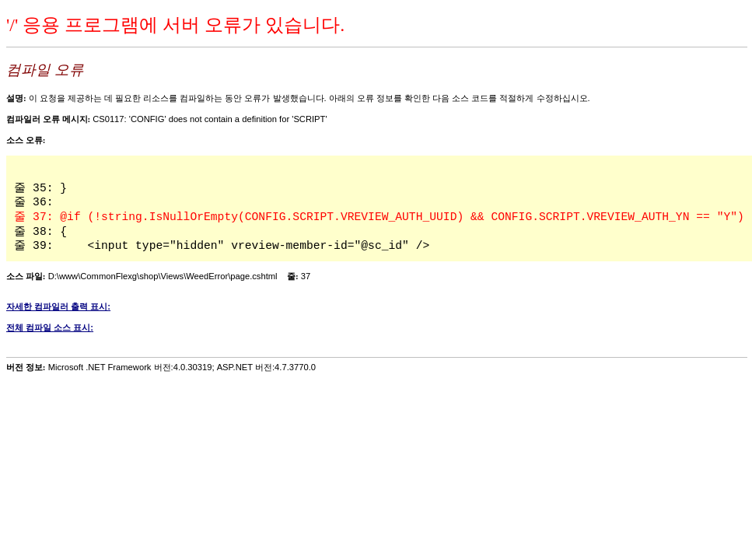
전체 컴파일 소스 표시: (50, 327)
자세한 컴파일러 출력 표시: (58, 306)
